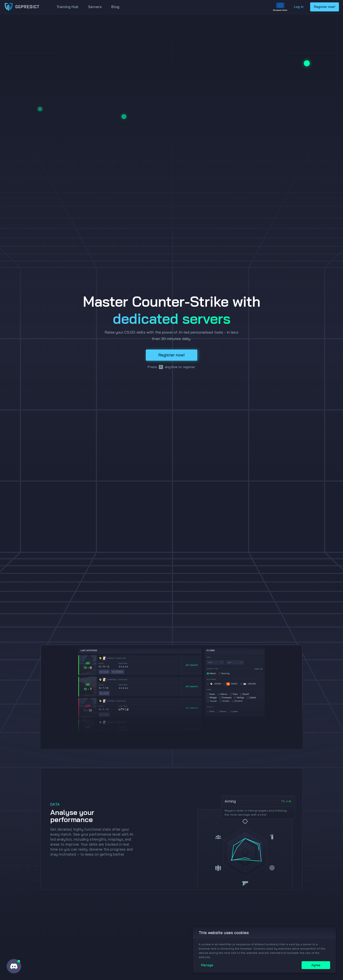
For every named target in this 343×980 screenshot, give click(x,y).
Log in (299, 7)
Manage (207, 965)
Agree (316, 965)
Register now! (325, 7)
